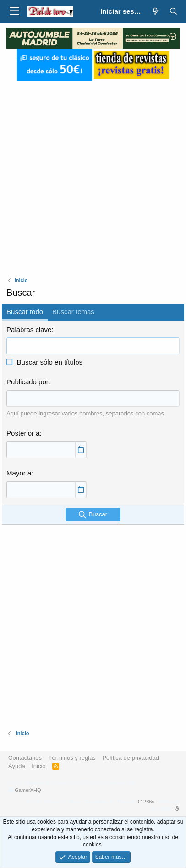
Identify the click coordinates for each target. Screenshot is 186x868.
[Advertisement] (93, 174)
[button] (14, 11)
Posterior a (23, 433)
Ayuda (17, 766)
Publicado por (27, 382)
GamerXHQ (28, 790)
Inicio (38, 766)
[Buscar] (173, 11)
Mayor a (19, 473)
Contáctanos (25, 758)
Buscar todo (25, 312)
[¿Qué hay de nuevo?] (155, 11)
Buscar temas (73, 312)
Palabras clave (29, 329)
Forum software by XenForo (71, 783)
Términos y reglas (72, 758)
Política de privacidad (131, 758)
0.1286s (145, 802)
